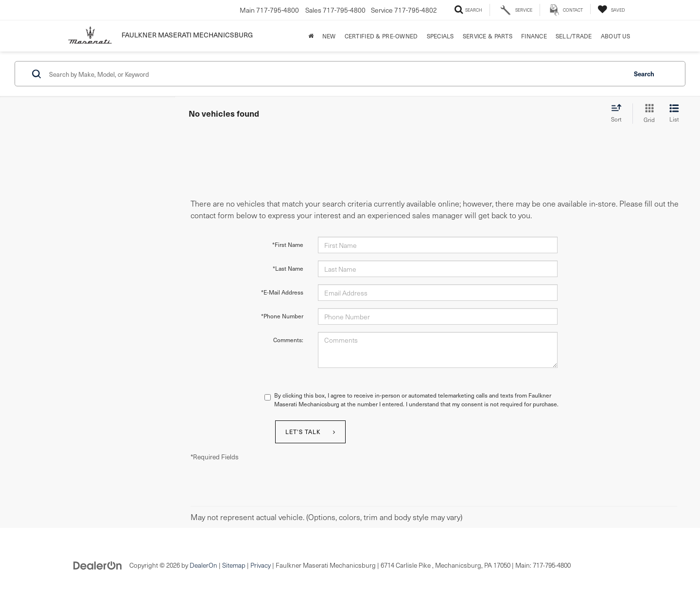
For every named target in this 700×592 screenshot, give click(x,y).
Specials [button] (440, 36)
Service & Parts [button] (488, 36)
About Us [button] (615, 36)
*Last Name (288, 268)
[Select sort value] (619, 113)
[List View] (674, 114)
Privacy (261, 565)
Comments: (288, 340)
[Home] (311, 36)
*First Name (288, 244)
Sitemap (234, 565)
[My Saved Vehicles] (611, 9)
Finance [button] (534, 36)
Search (644, 73)
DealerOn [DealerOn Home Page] (203, 565)
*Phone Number (282, 316)
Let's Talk (303, 432)
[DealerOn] (98, 565)
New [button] (329, 36)
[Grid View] (647, 114)
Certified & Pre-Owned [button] (381, 36)
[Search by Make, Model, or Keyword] (336, 74)
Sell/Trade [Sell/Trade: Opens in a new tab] (574, 36)
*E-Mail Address (282, 292)
